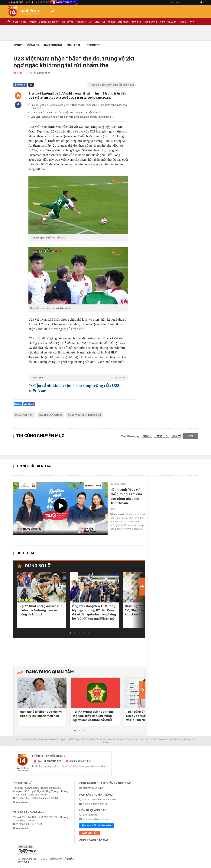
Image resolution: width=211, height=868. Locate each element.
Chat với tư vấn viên (96, 826)
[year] (176, 436)
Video (183, 22)
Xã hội (111, 22)
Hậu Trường (53, 45)
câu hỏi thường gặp (49, 761)
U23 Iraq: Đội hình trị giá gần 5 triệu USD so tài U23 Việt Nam (65, 112)
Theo (78, 378)
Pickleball (74, 45)
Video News (118, 514)
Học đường (150, 22)
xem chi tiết (89, 833)
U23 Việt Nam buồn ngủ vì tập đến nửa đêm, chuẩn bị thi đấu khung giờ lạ (72, 117)
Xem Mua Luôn (168, 22)
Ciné (24, 22)
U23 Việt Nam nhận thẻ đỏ (85, 415)
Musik (33, 22)
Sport (18, 45)
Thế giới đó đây (135, 739)
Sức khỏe (123, 22)
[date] (147, 436)
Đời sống (67, 22)
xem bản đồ (22, 803)
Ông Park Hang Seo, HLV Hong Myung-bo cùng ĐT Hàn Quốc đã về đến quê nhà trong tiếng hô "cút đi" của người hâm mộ (94, 612)
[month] (162, 436)
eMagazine (17, 2)
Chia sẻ (21, 85)
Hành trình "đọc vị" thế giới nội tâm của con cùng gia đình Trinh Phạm (126, 496)
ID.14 (30, 2)
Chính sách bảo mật (94, 840)
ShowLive (43, 2)
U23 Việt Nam (25, 415)
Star (16, 22)
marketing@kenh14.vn (95, 804)
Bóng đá (33, 45)
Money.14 (81, 22)
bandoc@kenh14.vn (80, 761)
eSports (93, 45)
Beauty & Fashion (49, 22)
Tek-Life (162, 739)
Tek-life (136, 22)
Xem (190, 436)
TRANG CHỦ (9, 22)
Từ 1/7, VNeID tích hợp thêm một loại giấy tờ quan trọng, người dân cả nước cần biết (93, 716)
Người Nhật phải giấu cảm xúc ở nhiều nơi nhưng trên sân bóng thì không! (41, 610)
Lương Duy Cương (51, 415)
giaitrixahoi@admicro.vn (96, 819)
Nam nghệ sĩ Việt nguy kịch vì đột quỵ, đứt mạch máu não (41, 714)
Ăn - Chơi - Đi (97, 22)
